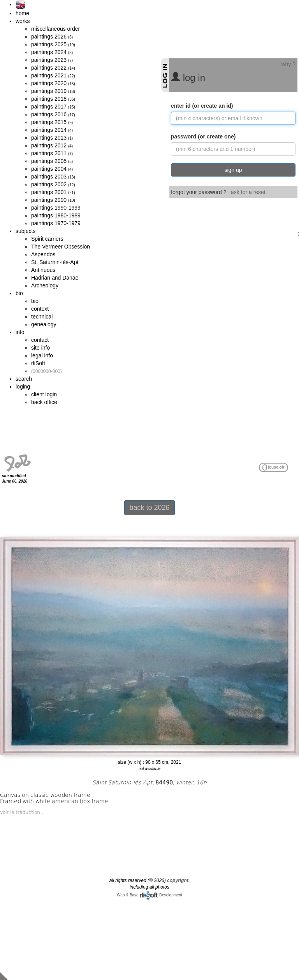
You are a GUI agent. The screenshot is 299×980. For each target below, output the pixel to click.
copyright (178, 880)
